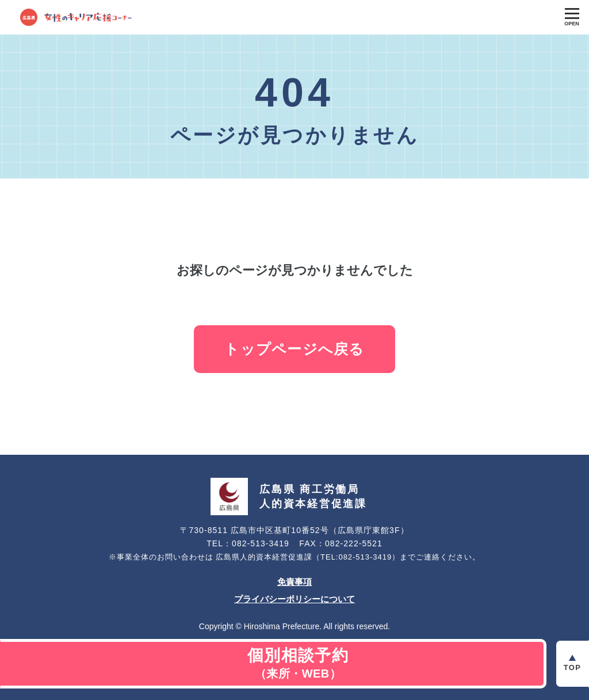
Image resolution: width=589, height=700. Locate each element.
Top (572, 667)
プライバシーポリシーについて (294, 599)
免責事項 (294, 582)
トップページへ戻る (294, 349)
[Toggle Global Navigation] (572, 17)
